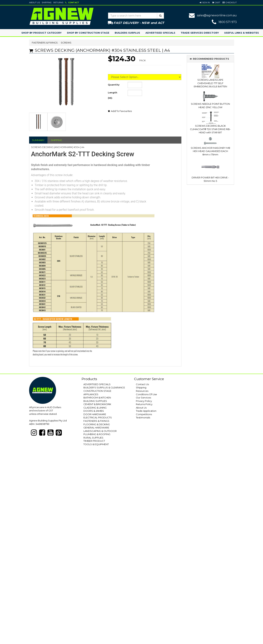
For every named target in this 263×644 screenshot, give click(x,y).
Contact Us (142, 384)
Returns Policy (144, 404)
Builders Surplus (127, 33)
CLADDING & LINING (95, 408)
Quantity (114, 85)
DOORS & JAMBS (94, 411)
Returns (58, 3)
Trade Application (146, 411)
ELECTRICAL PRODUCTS (98, 417)
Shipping (47, 3)
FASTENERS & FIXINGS (45, 43)
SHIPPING (56, 140)
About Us (35, 3)
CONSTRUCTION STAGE (97, 391)
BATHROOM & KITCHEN (97, 398)
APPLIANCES (91, 394)
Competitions (144, 414)
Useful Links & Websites (242, 33)
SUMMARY (38, 140)
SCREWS (66, 43)
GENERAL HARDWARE (96, 428)
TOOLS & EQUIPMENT (96, 444)
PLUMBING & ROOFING (97, 434)
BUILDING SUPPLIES (95, 401)
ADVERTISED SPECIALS (97, 384)
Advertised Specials (160, 33)
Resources (142, 391)
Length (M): (113, 95)
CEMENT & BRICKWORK (97, 404)
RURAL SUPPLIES (93, 438)
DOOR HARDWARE (95, 414)
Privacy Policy (144, 401)
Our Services (143, 398)
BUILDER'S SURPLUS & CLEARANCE (104, 387)
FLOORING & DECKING (97, 424)
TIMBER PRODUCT (94, 441)
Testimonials (143, 417)
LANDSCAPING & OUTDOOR (100, 431)
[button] (205, 3)
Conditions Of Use (146, 394)
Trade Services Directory (200, 33)
